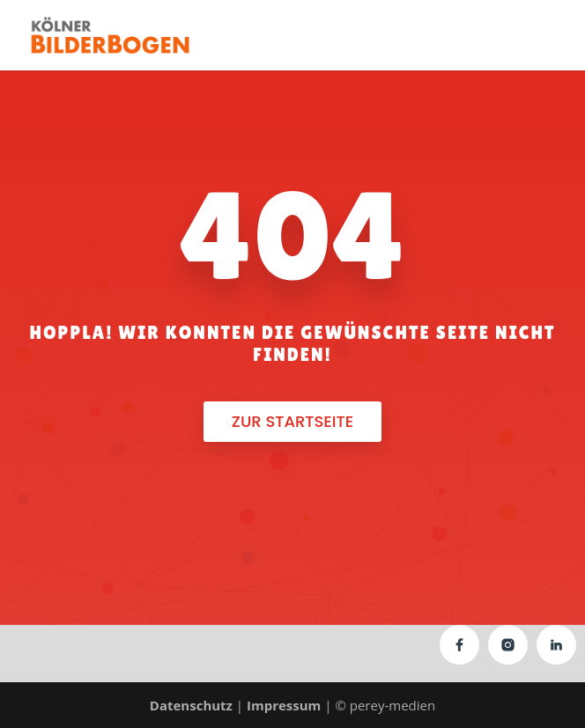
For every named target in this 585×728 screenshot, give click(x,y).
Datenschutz (191, 705)
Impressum (284, 705)
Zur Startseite (292, 421)
